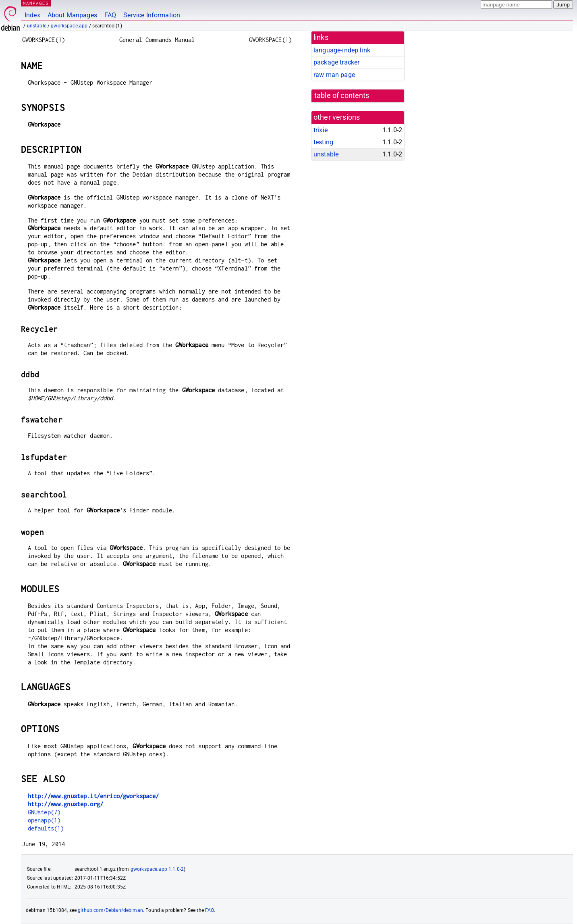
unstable (37, 26)
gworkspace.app (69, 26)
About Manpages (72, 15)
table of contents (342, 96)
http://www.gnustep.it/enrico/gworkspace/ (93, 796)
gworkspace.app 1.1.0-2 (157, 869)
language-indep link (342, 50)
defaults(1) (46, 828)
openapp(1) (44, 820)
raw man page (334, 75)
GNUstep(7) (44, 812)
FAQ (110, 15)
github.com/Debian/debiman (110, 910)
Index (32, 15)
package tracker (336, 62)
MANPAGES (36, 3)
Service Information (152, 15)
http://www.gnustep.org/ (65, 804)
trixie (321, 130)
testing (323, 142)
